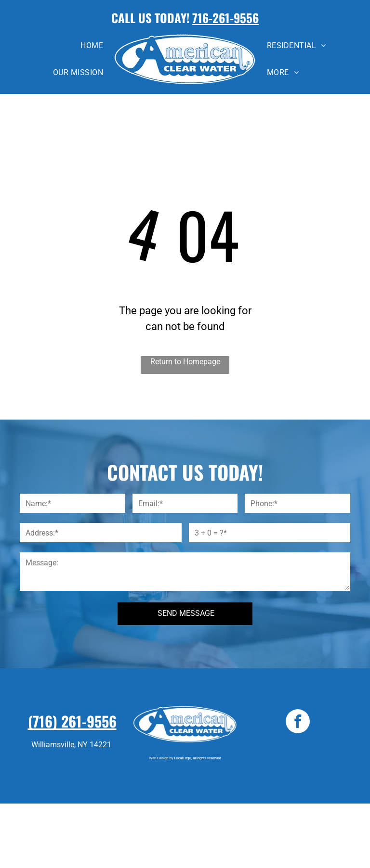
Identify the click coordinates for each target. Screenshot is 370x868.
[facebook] (298, 722)
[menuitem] (92, 46)
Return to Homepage (185, 362)
